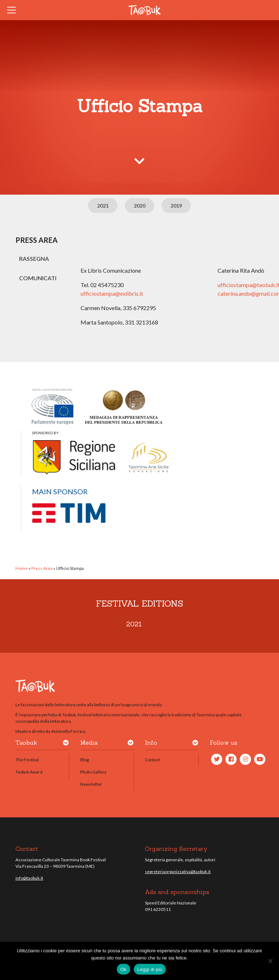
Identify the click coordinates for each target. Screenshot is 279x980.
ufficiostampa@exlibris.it (112, 293)
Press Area (42, 568)
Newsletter (91, 784)
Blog (84, 760)
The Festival (27, 760)
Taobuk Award (29, 772)
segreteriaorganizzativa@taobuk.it (178, 872)
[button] (66, 744)
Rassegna (34, 258)
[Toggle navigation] (14, 10)
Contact (152, 760)
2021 (103, 206)
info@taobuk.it (29, 878)
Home (22, 568)
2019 (176, 206)
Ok (124, 969)
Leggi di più (150, 969)
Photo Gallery (93, 772)
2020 (139, 206)
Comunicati (38, 278)
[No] (270, 961)
